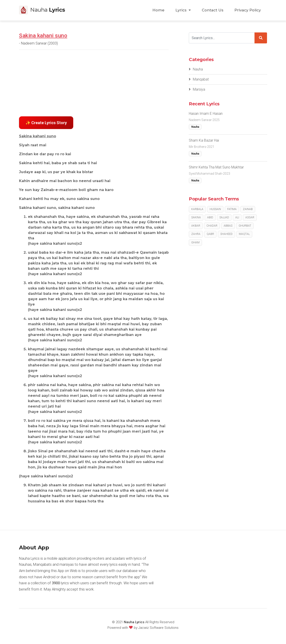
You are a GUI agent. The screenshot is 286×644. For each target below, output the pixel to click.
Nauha (196, 69)
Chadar (212, 226)
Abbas (228, 226)
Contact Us (213, 10)
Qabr (210, 234)
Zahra (196, 234)
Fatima (232, 209)
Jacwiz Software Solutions (158, 628)
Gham (195, 242)
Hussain (215, 209)
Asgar (250, 217)
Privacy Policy (248, 10)
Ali (237, 217)
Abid (210, 217)
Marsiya (197, 89)
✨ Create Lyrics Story (46, 123)
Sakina (196, 217)
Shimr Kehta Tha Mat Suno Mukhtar (216, 167)
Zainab (248, 209)
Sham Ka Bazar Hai (204, 140)
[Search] (222, 38)
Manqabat (199, 79)
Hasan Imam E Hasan (206, 114)
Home (158, 10)
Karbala (197, 209)
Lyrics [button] (182, 10)
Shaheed (226, 234)
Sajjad (224, 217)
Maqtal (244, 234)
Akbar (196, 226)
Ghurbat (245, 226)
